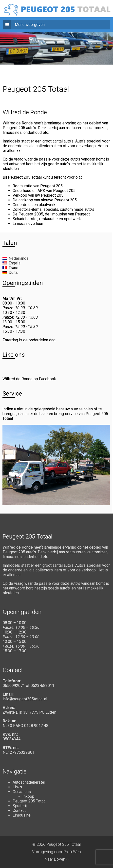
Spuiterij (20, 806)
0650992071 (14, 686)
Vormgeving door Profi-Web (56, 852)
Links (17, 787)
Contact (19, 810)
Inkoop (28, 796)
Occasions (22, 792)
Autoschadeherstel (29, 782)
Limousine (22, 815)
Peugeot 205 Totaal (29, 801)
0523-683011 (42, 686)
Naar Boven (57, 859)
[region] (56, 41)
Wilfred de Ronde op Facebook (29, 379)
